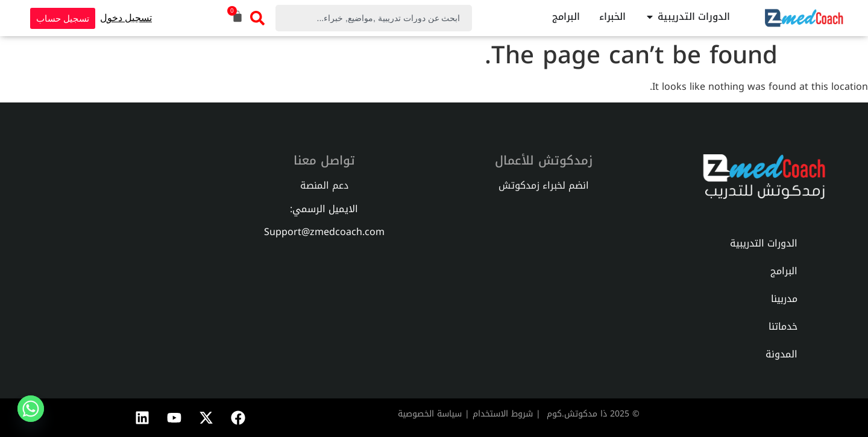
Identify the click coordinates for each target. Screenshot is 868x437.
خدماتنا (783, 326)
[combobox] (374, 18)
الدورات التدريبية (764, 243)
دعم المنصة (324, 185)
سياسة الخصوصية (430, 414)
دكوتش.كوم (570, 414)
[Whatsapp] (31, 409)
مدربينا (784, 299)
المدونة (782, 354)
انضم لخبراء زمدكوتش (544, 185)
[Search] (258, 18)
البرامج (784, 271)
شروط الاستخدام (503, 414)
